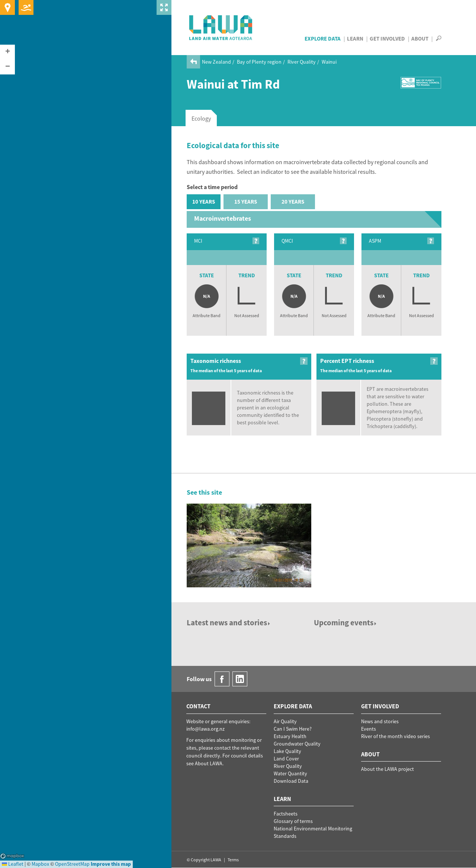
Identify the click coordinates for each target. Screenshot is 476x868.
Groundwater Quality (297, 744)
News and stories (380, 721)
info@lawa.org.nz (205, 729)
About (420, 39)
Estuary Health (290, 736)
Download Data (291, 781)
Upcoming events (346, 623)
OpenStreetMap (72, 864)
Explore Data (323, 39)
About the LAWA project (387, 769)
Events (369, 729)
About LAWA (209, 763)
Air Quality (285, 721)
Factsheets (286, 814)
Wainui (329, 62)
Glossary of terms (293, 821)
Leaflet (13, 864)
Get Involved (387, 39)
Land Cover (286, 759)
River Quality (302, 62)
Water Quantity (290, 773)
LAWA (221, 28)
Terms (233, 860)
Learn (355, 39)
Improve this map (111, 864)
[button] (7, 52)
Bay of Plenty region (259, 62)
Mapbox (12, 856)
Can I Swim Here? (293, 729)
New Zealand (216, 62)
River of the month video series (395, 736)
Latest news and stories (229, 623)
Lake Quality (287, 751)
